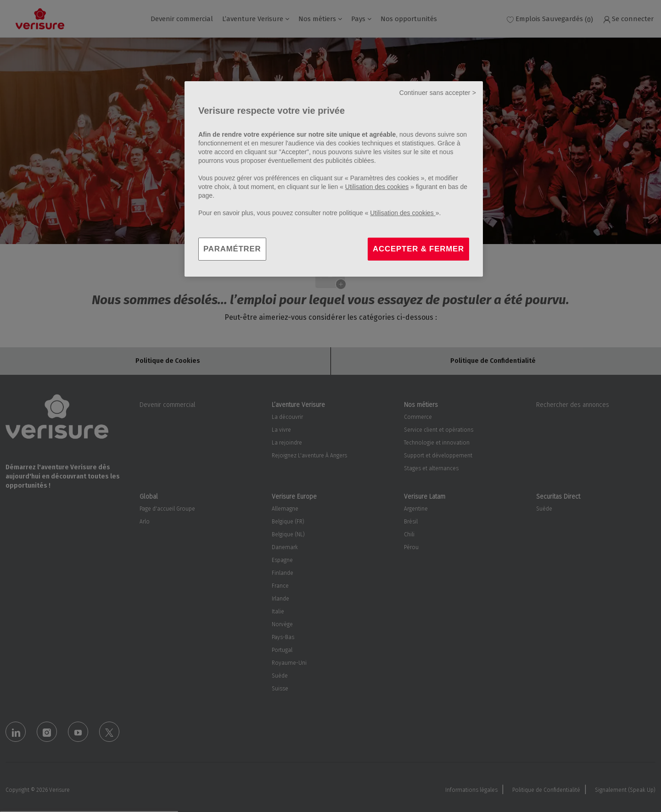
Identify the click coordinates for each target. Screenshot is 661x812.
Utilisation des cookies (377, 187)
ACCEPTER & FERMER (418, 249)
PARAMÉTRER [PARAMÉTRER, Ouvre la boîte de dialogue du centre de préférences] (232, 249)
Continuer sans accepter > (438, 93)
